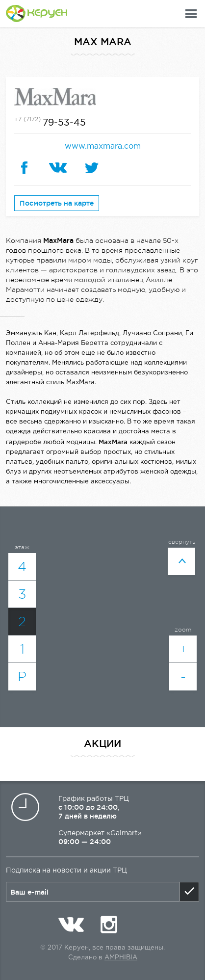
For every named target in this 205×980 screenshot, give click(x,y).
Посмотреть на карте (57, 203)
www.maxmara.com (103, 146)
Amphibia (121, 958)
